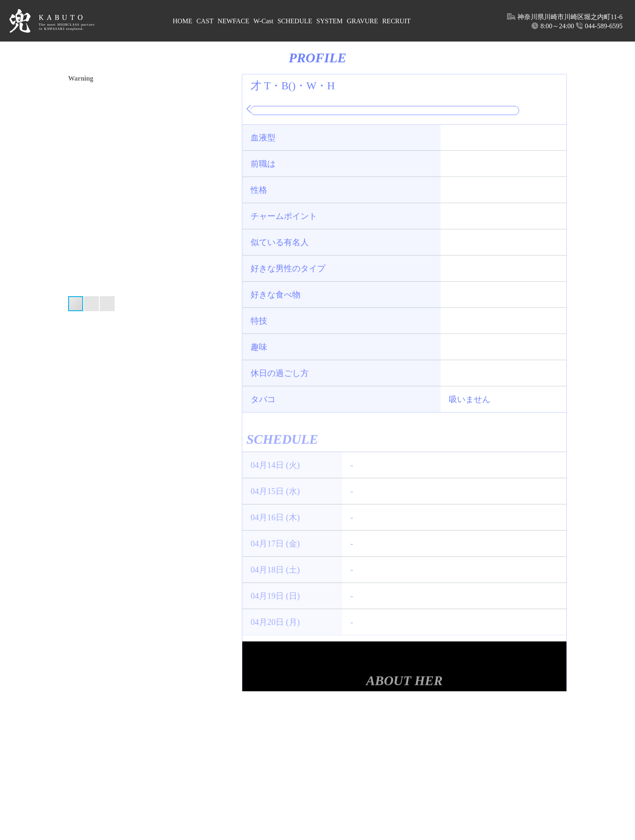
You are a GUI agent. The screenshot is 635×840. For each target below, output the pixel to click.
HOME (183, 21)
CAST (205, 21)
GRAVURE (362, 21)
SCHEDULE (295, 21)
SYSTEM (329, 21)
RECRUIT (396, 21)
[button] (227, 185)
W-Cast (263, 21)
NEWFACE (234, 21)
